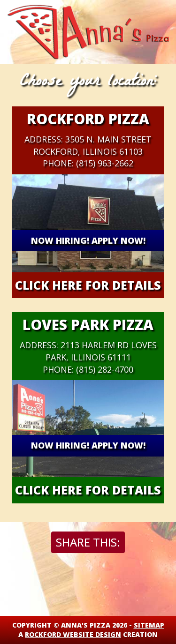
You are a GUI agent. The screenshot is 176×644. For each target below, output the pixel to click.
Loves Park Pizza (88, 325)
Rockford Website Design (73, 634)
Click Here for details (88, 285)
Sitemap (149, 625)
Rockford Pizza (88, 119)
